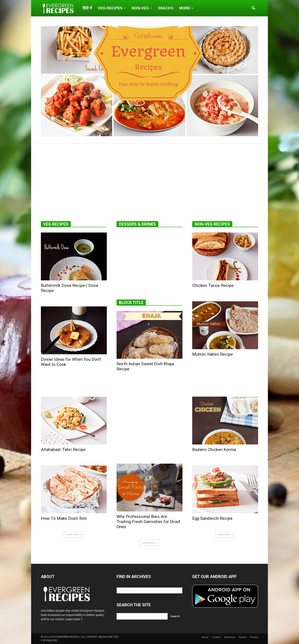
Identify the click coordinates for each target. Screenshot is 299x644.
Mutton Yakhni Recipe (213, 354)
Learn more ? (74, 619)
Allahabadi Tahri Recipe (63, 450)
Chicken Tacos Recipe (213, 285)
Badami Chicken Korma (214, 450)
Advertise (230, 637)
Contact (216, 637)
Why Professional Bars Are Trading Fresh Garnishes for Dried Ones (148, 522)
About (205, 637)
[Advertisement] (149, 177)
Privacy (254, 637)
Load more (74, 534)
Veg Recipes (112, 8)
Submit (242, 637)
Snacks (166, 8)
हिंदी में (87, 8)
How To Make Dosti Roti (64, 518)
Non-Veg (142, 8)
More (186, 8)
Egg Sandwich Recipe (212, 518)
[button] (253, 8)
